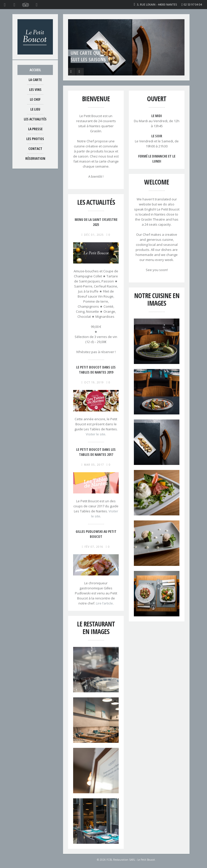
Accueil (35, 70)
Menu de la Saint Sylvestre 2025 (96, 222)
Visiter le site (96, 434)
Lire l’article (104, 603)
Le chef (35, 99)
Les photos (35, 139)
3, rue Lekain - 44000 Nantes (157, 4)
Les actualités (35, 119)
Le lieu (35, 109)
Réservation (35, 158)
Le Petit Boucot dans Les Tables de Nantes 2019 (96, 370)
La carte (35, 80)
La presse (35, 129)
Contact (35, 149)
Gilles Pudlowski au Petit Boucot (96, 534)
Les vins (35, 89)
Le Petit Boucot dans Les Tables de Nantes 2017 (96, 452)
